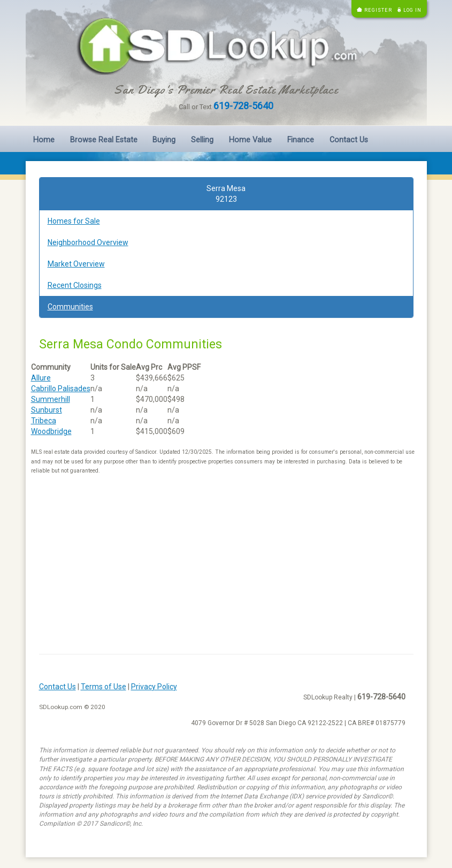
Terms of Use (104, 687)
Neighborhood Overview (88, 242)
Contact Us (349, 140)
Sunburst (47, 410)
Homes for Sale (74, 221)
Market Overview (76, 264)
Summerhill (51, 399)
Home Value (250, 140)
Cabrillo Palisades (61, 389)
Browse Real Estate (104, 140)
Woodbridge (51, 431)
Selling (202, 140)
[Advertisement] (226, 568)
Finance (301, 140)
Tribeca (44, 421)
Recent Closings (75, 285)
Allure (41, 378)
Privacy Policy (154, 687)
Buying (164, 140)
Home (44, 140)
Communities (70, 307)
